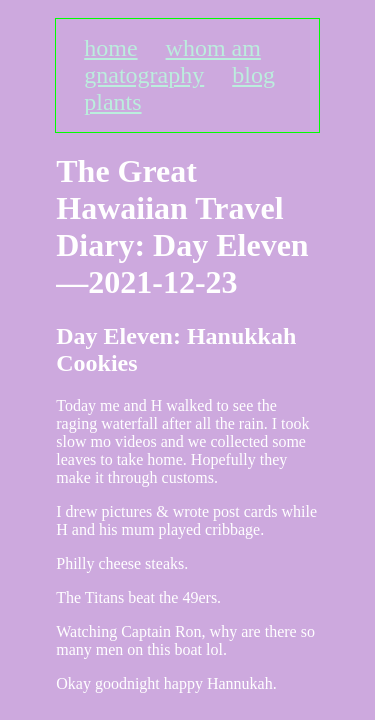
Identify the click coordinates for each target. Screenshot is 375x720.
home (110, 48)
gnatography (144, 75)
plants (112, 102)
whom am (213, 48)
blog (253, 75)
